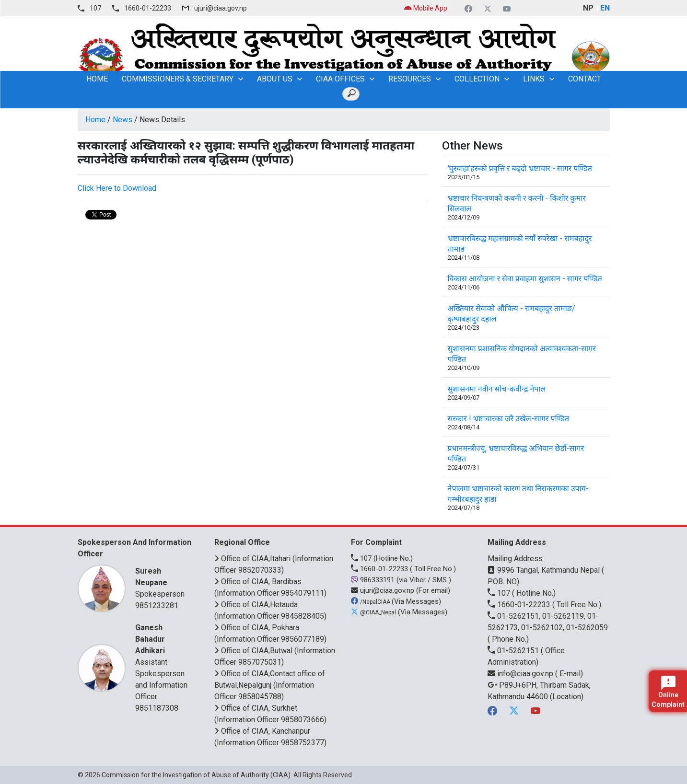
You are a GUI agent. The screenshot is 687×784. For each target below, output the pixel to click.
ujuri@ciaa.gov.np (221, 8)
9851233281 (157, 605)
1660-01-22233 (148, 8)
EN (605, 8)
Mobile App (426, 8)
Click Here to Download (117, 188)
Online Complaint (668, 692)
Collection (477, 79)
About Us (275, 79)
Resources (410, 79)
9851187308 (157, 708)
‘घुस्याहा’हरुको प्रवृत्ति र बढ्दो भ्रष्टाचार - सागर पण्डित (520, 168)
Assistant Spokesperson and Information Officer (163, 662)
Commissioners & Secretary (178, 79)
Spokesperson (163, 582)
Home (95, 120)
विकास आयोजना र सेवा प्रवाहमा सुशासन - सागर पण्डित (525, 279)
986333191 (374, 580)
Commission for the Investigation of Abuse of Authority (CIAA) (196, 775)
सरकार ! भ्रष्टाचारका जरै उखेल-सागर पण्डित (509, 419)
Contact (585, 79)
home (97, 79)
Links (534, 79)
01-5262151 (514, 651)
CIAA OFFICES (340, 79)
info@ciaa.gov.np (521, 674)
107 (95, 8)
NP (588, 8)
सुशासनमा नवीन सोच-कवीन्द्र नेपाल (497, 389)
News (122, 120)
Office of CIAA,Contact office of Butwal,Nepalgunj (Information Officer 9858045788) (270, 685)
